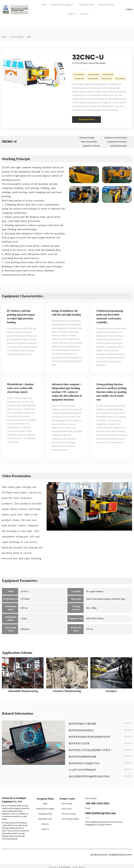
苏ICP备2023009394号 (99, 852)
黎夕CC (82, 865)
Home (4, 37)
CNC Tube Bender (17, 37)
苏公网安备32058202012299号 (120, 852)
